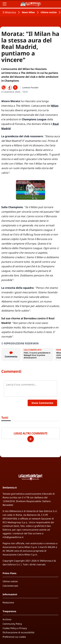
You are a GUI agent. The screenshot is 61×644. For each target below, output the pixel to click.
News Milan (28, 12)
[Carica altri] (31, 439)
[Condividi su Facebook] (9, 87)
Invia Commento (42, 403)
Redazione (8, 602)
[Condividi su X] (15, 87)
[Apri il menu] (5, 4)
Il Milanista (9, 12)
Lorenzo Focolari (30, 87)
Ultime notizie (49, 12)
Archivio (7, 619)
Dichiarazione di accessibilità (18, 632)
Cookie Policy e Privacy (15, 628)
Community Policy (12, 624)
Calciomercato (10, 586)
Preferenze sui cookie (14, 637)
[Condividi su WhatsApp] (4, 87)
